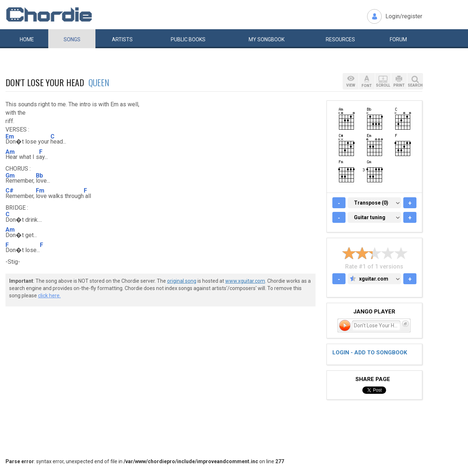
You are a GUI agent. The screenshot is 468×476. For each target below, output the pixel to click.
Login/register (404, 16)
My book (267, 39)
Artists (122, 39)
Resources (340, 39)
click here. (49, 296)
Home (27, 39)
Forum (398, 39)
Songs (72, 39)
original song (182, 281)
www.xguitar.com (245, 281)
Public (188, 39)
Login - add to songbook (370, 353)
